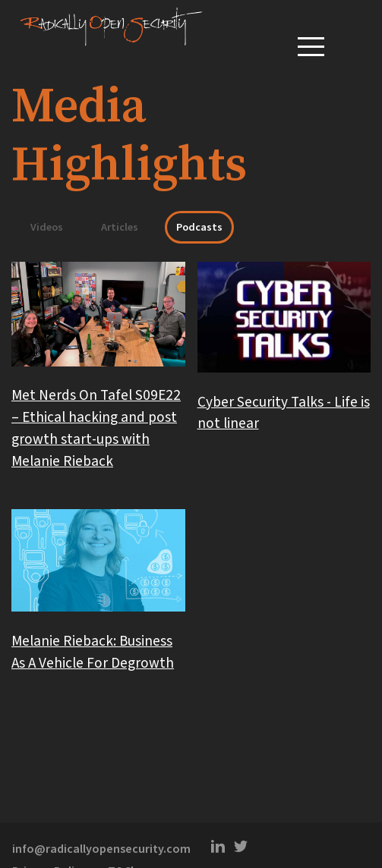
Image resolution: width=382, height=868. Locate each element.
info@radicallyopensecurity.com (103, 849)
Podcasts (199, 227)
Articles (120, 227)
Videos (47, 227)
